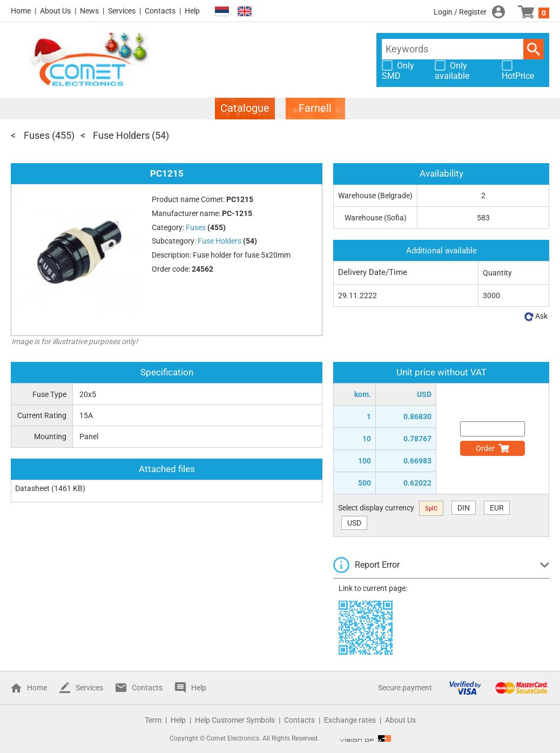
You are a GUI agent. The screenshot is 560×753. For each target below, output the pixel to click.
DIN (464, 508)
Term (153, 720)
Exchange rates (350, 720)
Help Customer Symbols (235, 720)
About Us (55, 11)
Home (21, 11)
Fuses (37, 135)
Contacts (160, 11)
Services (122, 11)
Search (534, 49)
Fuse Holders (121, 135)
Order (485, 448)
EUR (497, 508)
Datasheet (32, 488)
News (89, 11)
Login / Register (460, 12)
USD (354, 523)
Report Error (377, 565)
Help (192, 11)
